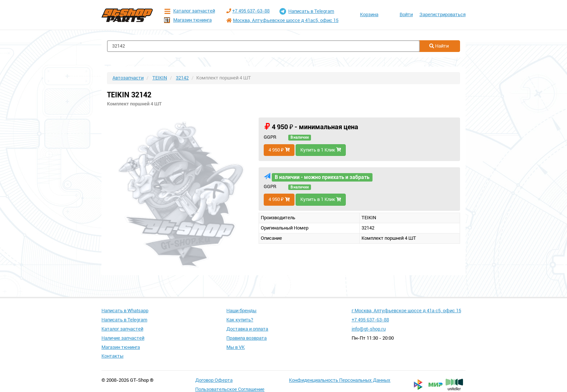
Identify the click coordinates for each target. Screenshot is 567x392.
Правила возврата (247, 338)
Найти (439, 46)
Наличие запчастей (123, 338)
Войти (406, 14)
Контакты (112, 356)
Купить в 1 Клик (321, 150)
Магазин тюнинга (188, 20)
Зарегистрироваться (442, 14)
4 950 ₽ (279, 150)
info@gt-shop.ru (369, 329)
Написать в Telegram (307, 11)
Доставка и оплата (247, 329)
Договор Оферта (214, 380)
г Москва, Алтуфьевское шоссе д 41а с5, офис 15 (406, 311)
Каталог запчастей (190, 11)
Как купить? (240, 320)
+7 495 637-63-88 (251, 11)
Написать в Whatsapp (125, 311)
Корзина (369, 14)
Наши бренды (241, 311)
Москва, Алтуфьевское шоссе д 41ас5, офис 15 (286, 20)
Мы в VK (236, 347)
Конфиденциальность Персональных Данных (340, 380)
